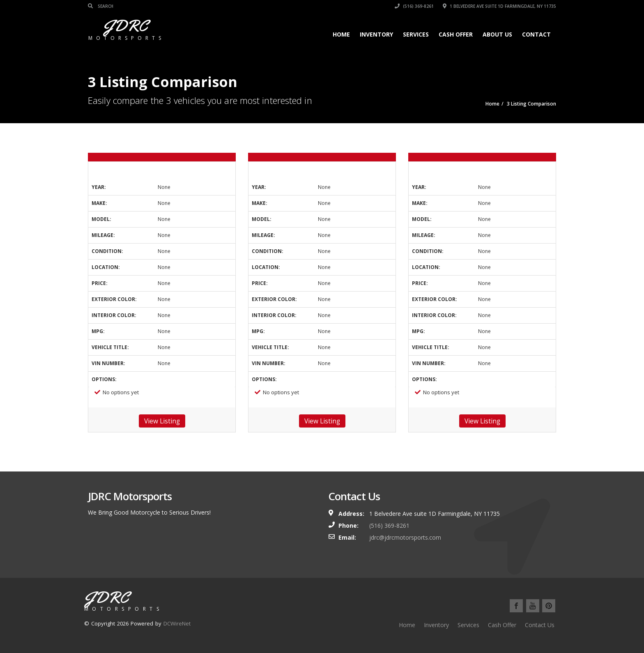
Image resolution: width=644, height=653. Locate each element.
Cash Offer (456, 34)
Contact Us (540, 625)
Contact (536, 34)
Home (341, 34)
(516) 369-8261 (414, 6)
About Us (497, 34)
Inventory (376, 34)
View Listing (162, 421)
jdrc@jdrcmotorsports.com (405, 537)
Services (416, 34)
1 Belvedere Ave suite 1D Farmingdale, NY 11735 (499, 6)
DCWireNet (177, 623)
